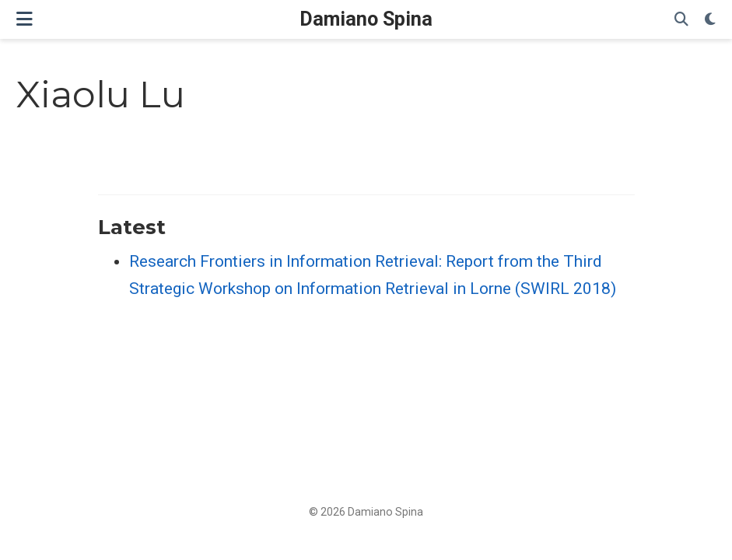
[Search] (681, 20)
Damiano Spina (366, 19)
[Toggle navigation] (25, 19)
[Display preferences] (710, 20)
